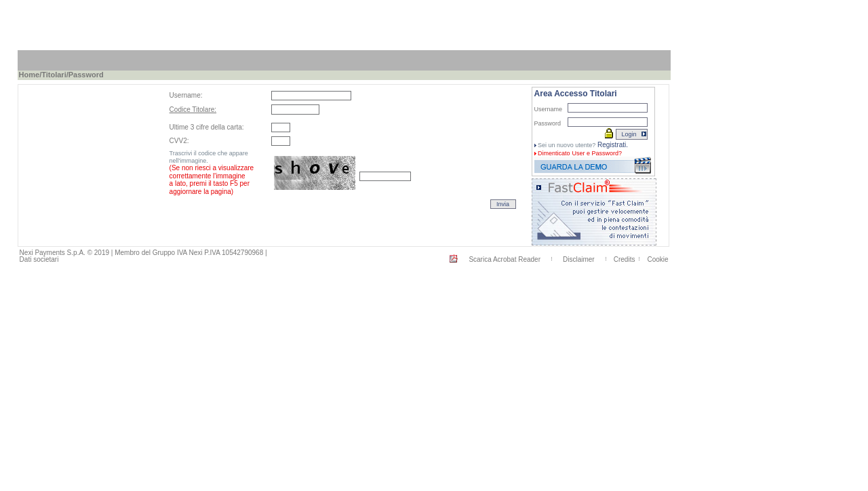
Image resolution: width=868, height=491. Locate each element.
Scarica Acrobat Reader (505, 259)
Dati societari (39, 259)
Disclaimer (579, 259)
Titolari (54, 75)
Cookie (657, 259)
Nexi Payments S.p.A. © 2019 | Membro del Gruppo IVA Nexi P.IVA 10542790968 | (143, 253)
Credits (625, 259)
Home (29, 75)
